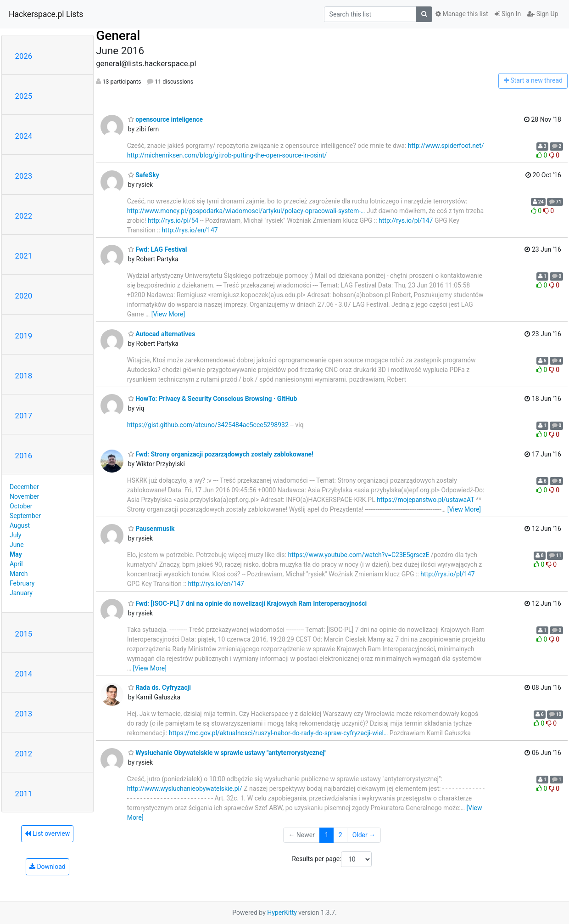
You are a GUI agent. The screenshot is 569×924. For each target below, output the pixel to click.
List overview (47, 834)
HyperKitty (282, 913)
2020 (24, 296)
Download (47, 867)
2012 (24, 754)
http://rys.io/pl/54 (173, 220)
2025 (24, 96)
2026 (24, 56)
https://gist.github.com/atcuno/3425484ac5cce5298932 (208, 425)
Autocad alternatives (162, 334)
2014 (24, 674)
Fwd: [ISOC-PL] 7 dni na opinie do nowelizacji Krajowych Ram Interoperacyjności (248, 603)
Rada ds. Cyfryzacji (159, 687)
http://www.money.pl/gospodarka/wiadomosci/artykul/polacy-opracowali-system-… (246, 211)
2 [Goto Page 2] (340, 835)
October (21, 506)
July (15, 535)
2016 (24, 456)
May (16, 554)
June (17, 545)
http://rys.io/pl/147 (406, 220)
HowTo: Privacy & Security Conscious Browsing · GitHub (213, 399)
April (16, 564)
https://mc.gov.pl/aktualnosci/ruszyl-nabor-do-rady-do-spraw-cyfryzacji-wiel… (279, 733)
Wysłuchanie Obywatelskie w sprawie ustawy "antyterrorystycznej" (227, 753)
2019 (24, 336)
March (19, 574)
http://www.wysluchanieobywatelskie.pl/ (185, 789)
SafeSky (144, 175)
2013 (24, 714)
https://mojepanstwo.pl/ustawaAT (425, 500)
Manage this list (462, 14)
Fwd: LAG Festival (158, 249)
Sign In (508, 14)
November (24, 496)
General (118, 36)
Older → (364, 835)
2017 (24, 416)
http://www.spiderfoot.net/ (446, 146)
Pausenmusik (151, 529)
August (20, 525)
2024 (24, 136)
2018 (24, 376)
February (22, 583)
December (24, 487)
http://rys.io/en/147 (190, 230)
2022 (24, 216)
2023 (24, 176)
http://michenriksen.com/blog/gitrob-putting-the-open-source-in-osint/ (227, 155)
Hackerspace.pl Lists (46, 14)
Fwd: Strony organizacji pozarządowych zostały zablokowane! (221, 454)
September (25, 516)
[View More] (168, 314)
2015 (24, 634)
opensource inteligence (165, 119)
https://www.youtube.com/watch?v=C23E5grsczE (358, 555)
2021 (24, 256)
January (21, 593)
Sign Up (543, 14)
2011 (24, 794)
